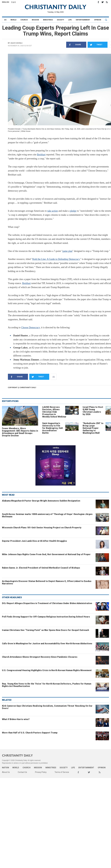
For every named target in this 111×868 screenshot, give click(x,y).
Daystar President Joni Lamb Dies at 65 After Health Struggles (34, 541)
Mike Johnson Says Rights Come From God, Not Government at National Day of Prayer (46, 554)
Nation (5, 768)
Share (74, 45)
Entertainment (83, 20)
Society (60, 20)
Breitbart (41, 155)
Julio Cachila (16, 43)
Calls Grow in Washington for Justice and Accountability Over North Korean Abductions (47, 644)
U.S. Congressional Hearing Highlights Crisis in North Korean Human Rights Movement (47, 670)
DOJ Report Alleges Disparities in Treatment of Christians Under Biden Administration (47, 603)
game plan (67, 251)
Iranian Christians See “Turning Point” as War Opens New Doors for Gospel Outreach (45, 630)
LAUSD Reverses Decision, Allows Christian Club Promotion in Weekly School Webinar (54, 412)
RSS (107, 2)
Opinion (98, 20)
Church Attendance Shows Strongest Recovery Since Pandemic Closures (40, 657)
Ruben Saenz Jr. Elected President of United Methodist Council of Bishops (41, 568)
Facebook (98, 2)
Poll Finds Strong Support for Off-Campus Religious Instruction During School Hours (46, 617)
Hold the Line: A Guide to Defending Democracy (56, 259)
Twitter (103, 2)
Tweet (95, 45)
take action (53, 211)
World (13, 20)
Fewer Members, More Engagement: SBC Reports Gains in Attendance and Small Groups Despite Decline (20, 432)
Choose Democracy (30, 327)
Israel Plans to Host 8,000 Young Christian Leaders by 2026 (93, 411)
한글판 (14, 2)
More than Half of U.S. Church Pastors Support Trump (30, 733)
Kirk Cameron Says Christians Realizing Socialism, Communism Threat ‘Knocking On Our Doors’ (47, 707)
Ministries (48, 20)
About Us (6, 772)
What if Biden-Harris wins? (16, 719)
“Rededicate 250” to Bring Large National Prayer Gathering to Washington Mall (93, 428)
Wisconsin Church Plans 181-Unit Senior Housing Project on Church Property (42, 528)
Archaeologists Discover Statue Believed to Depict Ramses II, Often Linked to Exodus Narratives (47, 582)
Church (24, 20)
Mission (35, 20)
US (5, 20)
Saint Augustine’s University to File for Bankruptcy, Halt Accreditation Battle (53, 428)
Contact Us (22, 772)
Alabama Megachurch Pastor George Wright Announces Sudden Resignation (41, 501)
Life (70, 20)
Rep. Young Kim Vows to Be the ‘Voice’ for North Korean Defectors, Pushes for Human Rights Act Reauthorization (47, 685)
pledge (73, 211)
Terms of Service (62, 772)
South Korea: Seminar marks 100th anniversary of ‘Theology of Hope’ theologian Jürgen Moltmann (47, 515)
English (6, 2)
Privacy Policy (41, 772)
